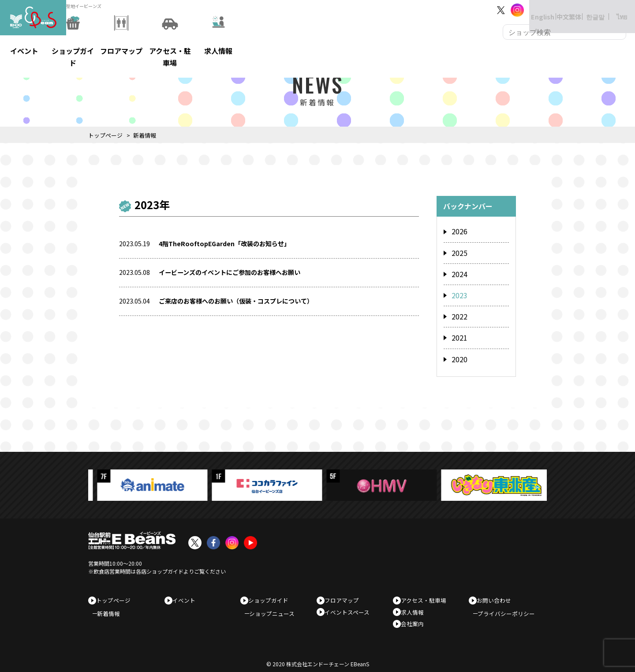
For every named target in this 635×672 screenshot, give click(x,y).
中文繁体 (560, 10)
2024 (459, 270)
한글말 (586, 10)
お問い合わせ (497, 590)
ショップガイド (271, 590)
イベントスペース (350, 604)
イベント (187, 590)
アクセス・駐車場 (427, 590)
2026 (459, 231)
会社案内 (415, 618)
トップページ (105, 135)
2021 (459, 330)
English (534, 10)
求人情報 (415, 604)
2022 (459, 310)
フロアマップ (345, 590)
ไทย (613, 10)
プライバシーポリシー (511, 606)
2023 (459, 290)
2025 (459, 251)
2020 (459, 350)
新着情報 (113, 606)
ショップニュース (276, 606)
